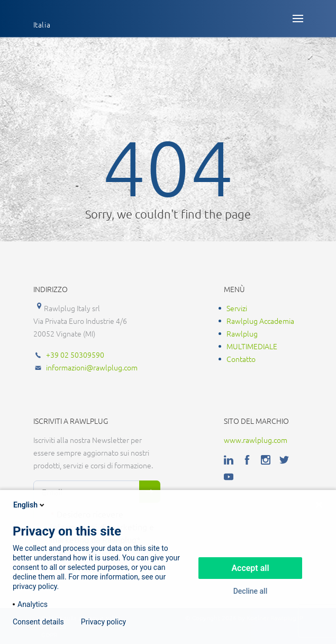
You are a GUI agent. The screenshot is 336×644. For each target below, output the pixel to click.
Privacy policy (103, 622)
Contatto (241, 359)
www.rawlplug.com (256, 440)
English (30, 505)
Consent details (38, 622)
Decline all (251, 591)
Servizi (237, 308)
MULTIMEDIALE (252, 346)
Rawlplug (242, 333)
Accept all (250, 568)
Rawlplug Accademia (260, 321)
